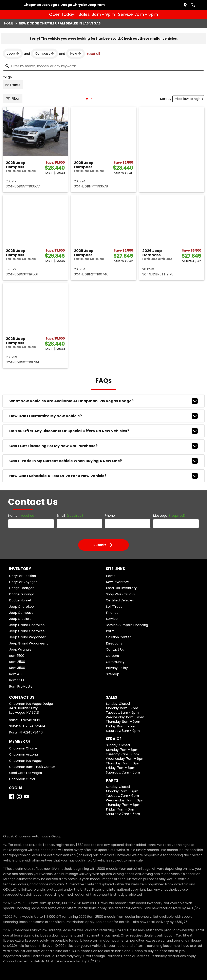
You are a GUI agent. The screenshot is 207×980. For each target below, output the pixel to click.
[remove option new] (76, 54)
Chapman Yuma (22, 779)
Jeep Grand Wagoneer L (29, 643)
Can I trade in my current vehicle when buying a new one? (103, 461)
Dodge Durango (22, 594)
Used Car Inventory (121, 588)
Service (112, 619)
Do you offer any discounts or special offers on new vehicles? (103, 431)
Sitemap (113, 674)
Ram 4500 (17, 674)
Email (70, 516)
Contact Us (115, 649)
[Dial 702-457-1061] (193, 5)
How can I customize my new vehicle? (103, 416)
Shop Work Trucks (120, 594)
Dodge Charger (21, 588)
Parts (110, 631)
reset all (93, 54)
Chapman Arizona (23, 754)
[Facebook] (12, 796)
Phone (110, 516)
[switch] (202, 5)
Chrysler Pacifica (23, 576)
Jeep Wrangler (21, 649)
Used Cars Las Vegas (25, 773)
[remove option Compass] (44, 54)
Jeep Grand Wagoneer (27, 637)
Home (9, 23)
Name (22, 516)
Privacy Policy (117, 668)
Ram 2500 (17, 662)
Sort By (166, 99)
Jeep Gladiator (21, 619)
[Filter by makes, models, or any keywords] (103, 66)
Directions (114, 643)
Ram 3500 (17, 668)
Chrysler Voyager (23, 582)
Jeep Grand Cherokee (27, 625)
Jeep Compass (21, 613)
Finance (112, 613)
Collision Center (118, 637)
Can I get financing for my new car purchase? (103, 446)
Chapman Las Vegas (25, 761)
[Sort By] (188, 99)
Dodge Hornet (20, 600)
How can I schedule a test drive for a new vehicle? (103, 476)
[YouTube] (27, 796)
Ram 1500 (17, 656)
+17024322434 (34, 726)
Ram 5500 (17, 680)
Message (169, 516)
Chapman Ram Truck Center (32, 767)
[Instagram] (19, 796)
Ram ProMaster (22, 686)
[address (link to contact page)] (185, 5)
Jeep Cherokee (21, 607)
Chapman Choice (23, 748)
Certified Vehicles (120, 600)
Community (115, 662)
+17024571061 (30, 720)
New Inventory (117, 582)
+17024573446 (31, 732)
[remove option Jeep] (13, 54)
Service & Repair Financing (127, 625)
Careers (112, 656)
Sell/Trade (114, 607)
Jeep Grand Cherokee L (28, 631)
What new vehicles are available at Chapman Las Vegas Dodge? (103, 401)
